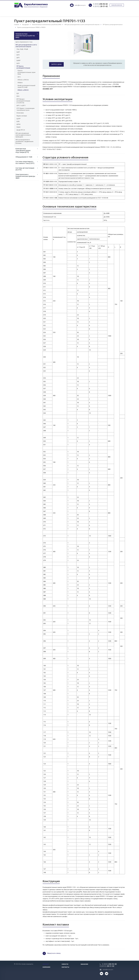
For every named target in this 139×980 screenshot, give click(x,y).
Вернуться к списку (52, 953)
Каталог (46, 964)
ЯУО (18, 96)
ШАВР (18, 60)
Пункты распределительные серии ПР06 (26, 72)
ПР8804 (20, 83)
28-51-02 (100, 6)
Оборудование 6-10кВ (24, 157)
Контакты (65, 967)
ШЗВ (18, 121)
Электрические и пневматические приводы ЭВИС (25, 176)
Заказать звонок (117, 5)
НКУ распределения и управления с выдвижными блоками (24, 141)
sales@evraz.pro (80, 5)
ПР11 (19, 77)
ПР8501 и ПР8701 (23, 90)
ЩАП (18, 52)
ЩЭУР (18, 119)
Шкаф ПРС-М (21, 130)
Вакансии (84, 964)
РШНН (18, 127)
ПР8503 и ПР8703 (23, 80)
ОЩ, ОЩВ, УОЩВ (22, 49)
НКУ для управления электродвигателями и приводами (23, 135)
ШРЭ (18, 58)
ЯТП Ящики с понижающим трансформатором (26, 109)
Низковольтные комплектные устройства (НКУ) (25, 36)
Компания (46, 967)
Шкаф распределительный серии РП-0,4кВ (26, 86)
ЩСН (18, 63)
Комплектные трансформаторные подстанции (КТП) (23, 150)
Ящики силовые (22, 116)
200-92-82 (100, 4)
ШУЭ (18, 55)
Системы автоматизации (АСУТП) (25, 169)
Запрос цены (56, 64)
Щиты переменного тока (24, 42)
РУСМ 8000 (20, 113)
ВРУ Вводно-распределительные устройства (23, 101)
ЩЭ (18, 93)
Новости (65, 964)
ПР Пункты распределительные (23, 67)
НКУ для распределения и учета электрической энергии (26, 46)
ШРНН (18, 124)
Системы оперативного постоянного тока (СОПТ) (25, 162)
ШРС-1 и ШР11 (21, 105)
